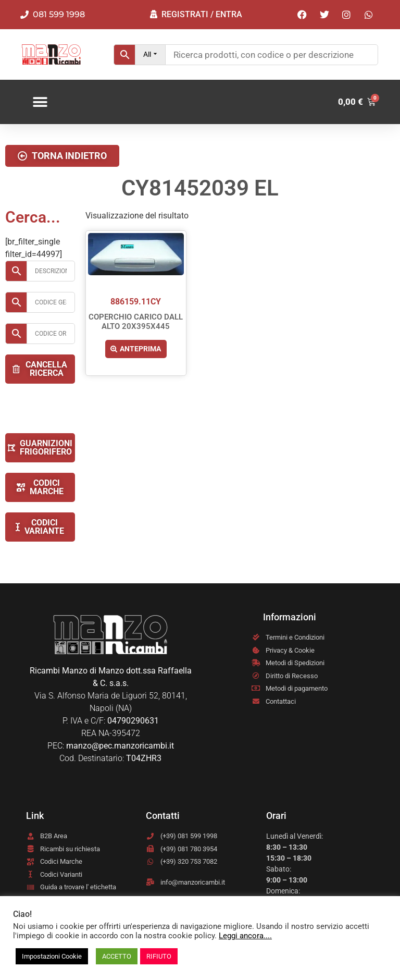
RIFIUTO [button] (159, 956)
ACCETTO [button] (117, 956)
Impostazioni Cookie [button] (52, 956)
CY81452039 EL (200, 188)
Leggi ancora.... (245, 936)
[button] (40, 102)
